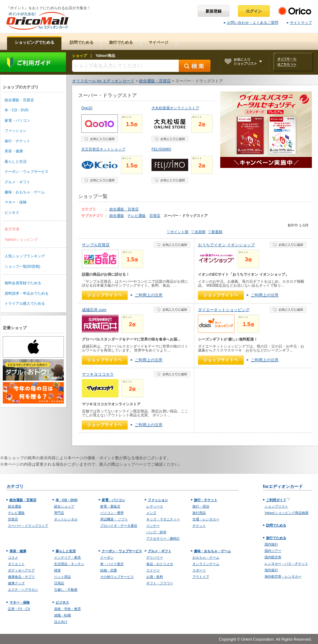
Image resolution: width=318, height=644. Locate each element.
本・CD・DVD (17, 110)
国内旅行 (271, 544)
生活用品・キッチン (69, 564)
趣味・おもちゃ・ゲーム (25, 192)
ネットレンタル (66, 519)
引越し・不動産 (66, 590)
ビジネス (12, 213)
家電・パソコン (17, 121)
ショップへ (105, 295)
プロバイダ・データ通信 (119, 526)
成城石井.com (94, 310)
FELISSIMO (161, 149)
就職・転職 (62, 615)
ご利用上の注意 (149, 295)
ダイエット (16, 564)
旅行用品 (199, 513)
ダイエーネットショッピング (224, 310)
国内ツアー (273, 551)
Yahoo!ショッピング (21, 240)
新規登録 (214, 11)
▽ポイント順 (177, 232)
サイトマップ (299, 23)
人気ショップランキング (25, 256)
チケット (199, 526)
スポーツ (199, 570)
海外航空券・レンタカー (283, 576)
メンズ (151, 513)
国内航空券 (273, 557)
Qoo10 (87, 108)
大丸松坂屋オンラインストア (175, 108)
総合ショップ (64, 506)
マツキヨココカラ (98, 374)
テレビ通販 (137, 216)
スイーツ (153, 570)
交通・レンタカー (206, 519)
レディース (155, 506)
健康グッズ (16, 583)
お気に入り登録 (100, 139)
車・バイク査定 (112, 564)
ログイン (254, 11)
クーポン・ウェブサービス (27, 172)
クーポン (107, 557)
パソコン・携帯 (112, 513)
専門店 (59, 513)
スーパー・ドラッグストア (28, 526)
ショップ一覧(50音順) (22, 266)
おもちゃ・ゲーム (206, 557)
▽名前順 (198, 232)
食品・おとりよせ (160, 564)
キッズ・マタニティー (163, 519)
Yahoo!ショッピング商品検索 (287, 513)
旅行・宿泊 (201, 506)
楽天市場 (12, 229)
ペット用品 (62, 577)
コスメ (13, 557)
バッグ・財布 (156, 532)
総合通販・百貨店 (19, 100)
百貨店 (155, 216)
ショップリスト (276, 506)
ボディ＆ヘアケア (21, 570)
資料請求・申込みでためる (27, 293)
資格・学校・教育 (68, 609)
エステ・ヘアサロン (23, 590)
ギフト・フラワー (160, 583)
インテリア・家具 (68, 557)
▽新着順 (215, 232)
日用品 (59, 583)
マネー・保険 (16, 202)
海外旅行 (271, 570)
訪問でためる (276, 525)
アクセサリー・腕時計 (163, 538)
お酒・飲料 (155, 577)
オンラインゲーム (206, 564)
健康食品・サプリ (21, 577)
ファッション (16, 131)
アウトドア (201, 577)
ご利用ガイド (33, 62)
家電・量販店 (110, 506)
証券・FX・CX (19, 609)
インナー (153, 526)
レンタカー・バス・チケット (286, 564)
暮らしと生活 (16, 162)
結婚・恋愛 (109, 570)
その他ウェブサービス (117, 577)
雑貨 (57, 570)
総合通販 (117, 216)
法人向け (61, 622)
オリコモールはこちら (293, 62)
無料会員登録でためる (23, 283)
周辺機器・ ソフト (114, 519)
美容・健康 (14, 151)
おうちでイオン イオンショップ (226, 245)
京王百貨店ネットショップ (103, 149)
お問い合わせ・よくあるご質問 (251, 23)
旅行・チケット (17, 141)
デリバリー (155, 557)
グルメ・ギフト (17, 182)
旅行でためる (276, 538)
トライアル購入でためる (25, 303)
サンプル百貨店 (96, 245)
